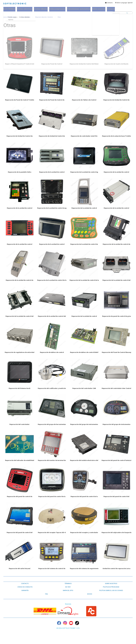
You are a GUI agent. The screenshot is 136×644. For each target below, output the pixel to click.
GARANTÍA (25, 598)
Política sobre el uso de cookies (111, 598)
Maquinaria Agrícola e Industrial (50, 17)
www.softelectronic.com (11, 17)
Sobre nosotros (95, 9)
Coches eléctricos (24, 9)
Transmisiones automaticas (76, 9)
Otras (66, 17)
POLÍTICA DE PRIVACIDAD (111, 595)
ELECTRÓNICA (9, 9)
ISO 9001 (68, 595)
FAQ (47, 602)
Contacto (109, 3)
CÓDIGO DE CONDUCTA (25, 595)
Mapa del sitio (68, 598)
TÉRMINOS (68, 592)
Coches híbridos (40, 9)
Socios (89, 602)
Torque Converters (29, 17)
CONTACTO (25, 592)
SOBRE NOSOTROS (111, 592)
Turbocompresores (56, 9)
